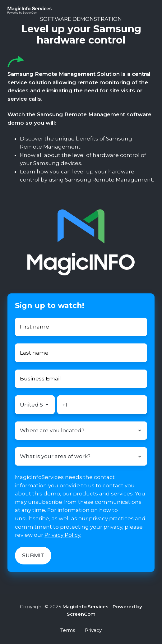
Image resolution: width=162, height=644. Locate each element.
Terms (68, 630)
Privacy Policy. (63, 535)
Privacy (93, 630)
